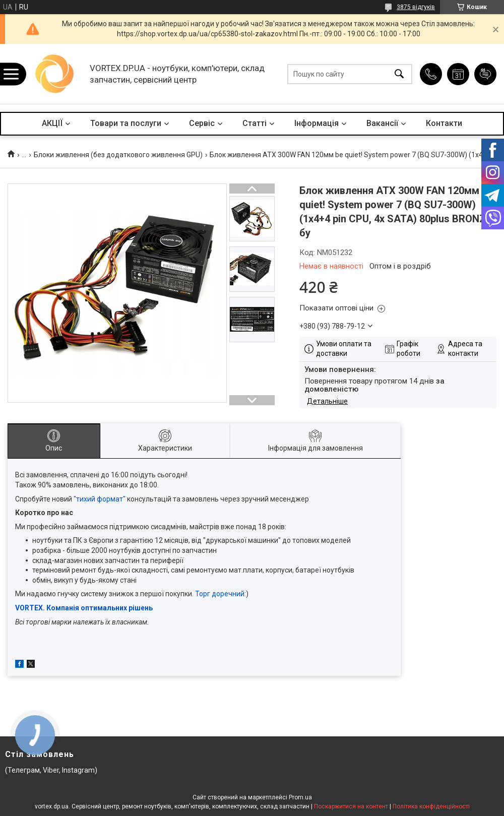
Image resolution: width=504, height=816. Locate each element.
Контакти (444, 123)
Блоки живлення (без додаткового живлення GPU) (118, 155)
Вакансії (382, 123)
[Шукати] (399, 74)
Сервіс (202, 123)
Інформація (317, 123)
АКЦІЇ (52, 123)
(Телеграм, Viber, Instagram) (51, 770)
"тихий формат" (100, 499)
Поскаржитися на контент (351, 806)
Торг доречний (220, 594)
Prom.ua (300, 797)
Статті (255, 123)
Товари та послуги (126, 123)
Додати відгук (485, 74)
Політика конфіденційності (431, 806)
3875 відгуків (416, 7)
